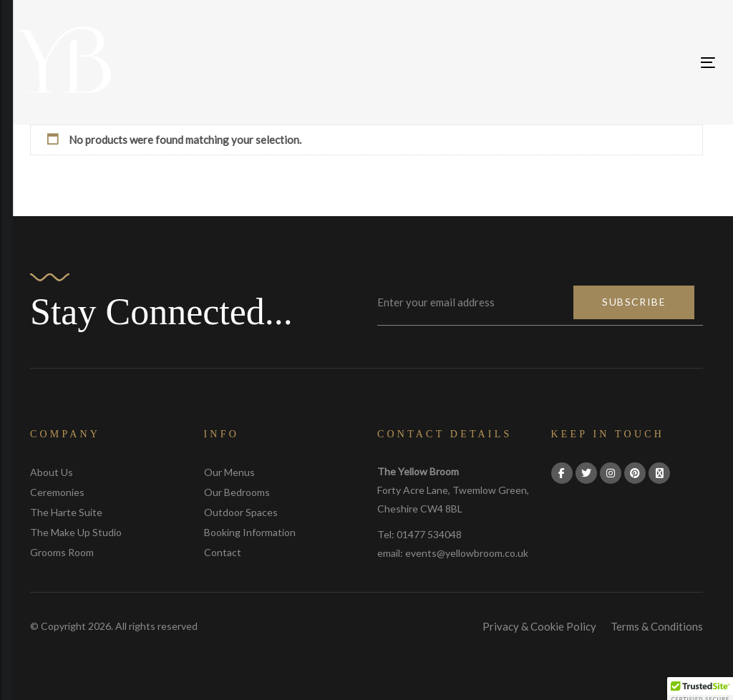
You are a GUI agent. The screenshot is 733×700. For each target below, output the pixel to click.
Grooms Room (62, 552)
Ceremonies (57, 492)
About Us (52, 472)
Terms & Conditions (657, 626)
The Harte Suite (66, 512)
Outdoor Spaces (241, 512)
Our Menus (229, 472)
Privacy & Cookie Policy (539, 626)
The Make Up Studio (76, 532)
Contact (223, 552)
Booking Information (250, 532)
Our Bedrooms (237, 492)
